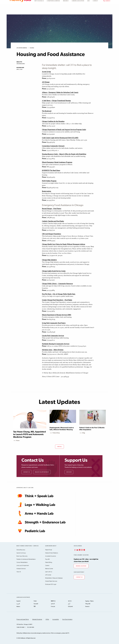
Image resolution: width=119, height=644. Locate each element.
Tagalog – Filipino (89, 601)
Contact (95, 11)
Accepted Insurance (51, 556)
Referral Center (49, 569)
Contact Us (27, 472)
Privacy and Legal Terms (23, 619)
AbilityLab (20, 8)
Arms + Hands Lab (35, 513)
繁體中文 (53, 601)
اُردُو (69, 604)
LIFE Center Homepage (22, 48)
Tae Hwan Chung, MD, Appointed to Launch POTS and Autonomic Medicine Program (29, 434)
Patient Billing (49, 562)
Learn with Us (49, 572)
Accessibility (56, 619)
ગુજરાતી (53, 604)
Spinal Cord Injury (21, 553)
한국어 (70, 601)
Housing (32, 48)
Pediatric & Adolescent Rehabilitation (26, 559)
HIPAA (47, 619)
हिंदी (35, 607)
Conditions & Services (53, 11)
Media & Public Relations (52, 553)
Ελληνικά (70, 607)
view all (60, 447)
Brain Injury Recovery (22, 556)
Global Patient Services (51, 581)
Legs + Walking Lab (36, 505)
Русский (36, 604)
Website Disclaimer (37, 619)
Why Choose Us (39, 11)
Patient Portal (94, 3)
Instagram (82, 550)
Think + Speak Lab (35, 496)
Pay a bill (106, 3)
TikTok (84, 550)
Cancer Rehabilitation (22, 562)
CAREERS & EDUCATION (78, 11)
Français (53, 607)
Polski (35, 601)
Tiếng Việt (88, 604)
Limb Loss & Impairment (23, 565)
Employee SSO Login (51, 584)
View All (19, 572)
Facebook (75, 550)
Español (18, 601)
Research (66, 11)
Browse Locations (81, 566)
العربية (18, 604)
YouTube (77, 550)
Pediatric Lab (31, 531)
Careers (47, 565)
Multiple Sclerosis (21, 569)
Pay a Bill (47, 559)
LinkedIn (79, 550)
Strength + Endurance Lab (41, 522)
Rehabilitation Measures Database (54, 578)
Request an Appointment (42, 472)
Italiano (18, 607)
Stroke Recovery (21, 550)
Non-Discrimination (67, 619)
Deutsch (87, 607)
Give (88, 11)
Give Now (69, 472)
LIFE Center (48, 575)
